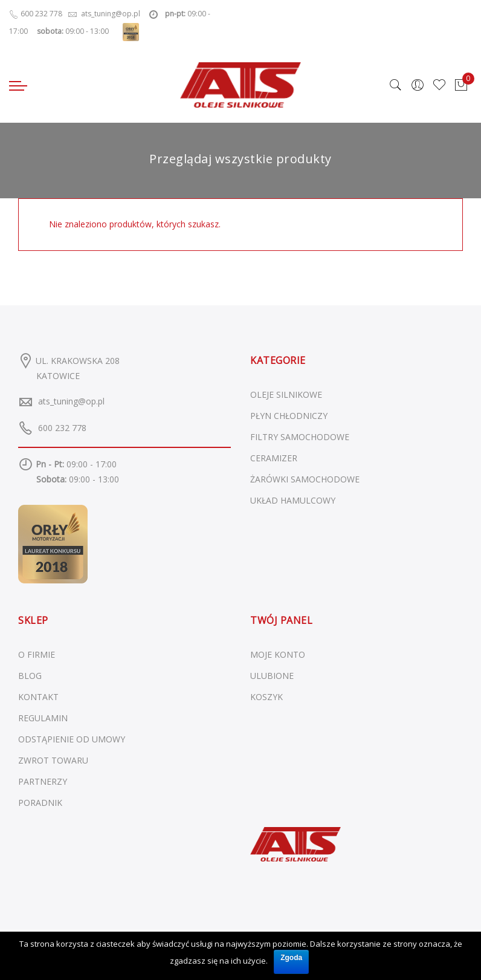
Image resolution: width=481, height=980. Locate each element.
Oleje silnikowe (286, 394)
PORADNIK (40, 803)
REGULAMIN (43, 718)
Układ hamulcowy (293, 500)
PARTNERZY (43, 781)
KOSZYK (266, 697)
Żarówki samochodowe (305, 479)
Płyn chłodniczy (289, 416)
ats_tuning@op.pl (71, 401)
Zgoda (291, 958)
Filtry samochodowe (300, 437)
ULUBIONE (272, 676)
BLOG (30, 676)
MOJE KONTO (278, 654)
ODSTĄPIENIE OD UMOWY (72, 739)
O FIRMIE (37, 654)
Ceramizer (274, 458)
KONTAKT (38, 697)
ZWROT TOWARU (53, 760)
